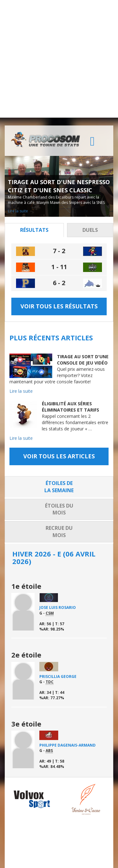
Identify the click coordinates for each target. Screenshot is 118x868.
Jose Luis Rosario (58, 607)
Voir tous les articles (59, 456)
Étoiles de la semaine (59, 487)
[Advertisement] (59, 59)
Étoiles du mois (59, 509)
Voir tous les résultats (59, 306)
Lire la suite (18, 211)
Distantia (39, 862)
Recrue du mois (59, 532)
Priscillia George (58, 676)
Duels (90, 230)
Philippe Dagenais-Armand (67, 745)
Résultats (34, 230)
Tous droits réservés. (59, 857)
